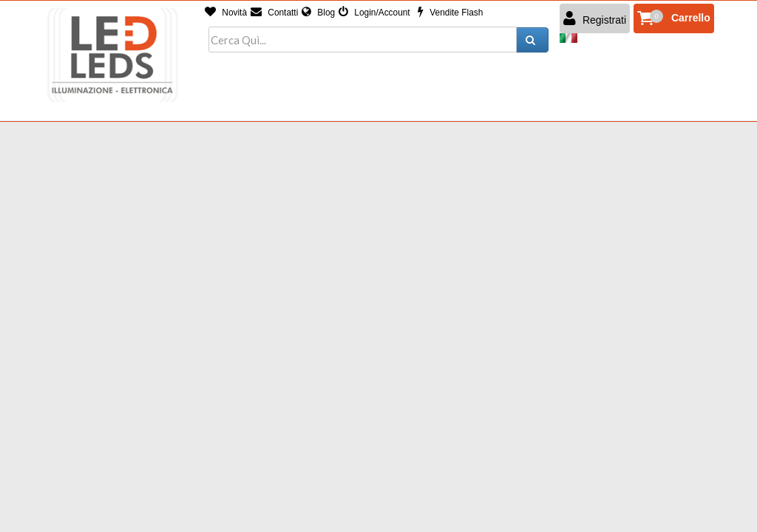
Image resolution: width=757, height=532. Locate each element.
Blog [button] (318, 13)
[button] (674, 18)
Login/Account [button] (374, 13)
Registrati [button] (595, 18)
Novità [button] (226, 13)
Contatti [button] (274, 13)
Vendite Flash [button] (450, 13)
